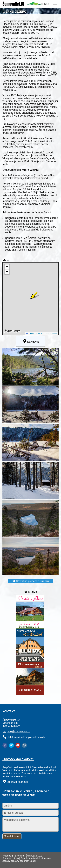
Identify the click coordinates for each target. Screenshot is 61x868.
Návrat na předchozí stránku (32, 581)
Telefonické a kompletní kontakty (26, 737)
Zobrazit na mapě (18, 782)
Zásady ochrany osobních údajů (19, 861)
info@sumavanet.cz (19, 731)
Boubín (24, 858)
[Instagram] (24, 745)
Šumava (7, 858)
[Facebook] (5, 745)
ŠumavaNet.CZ (34, 856)
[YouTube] (18, 745)
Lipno (16, 858)
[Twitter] (11, 745)
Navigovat (30, 341)
